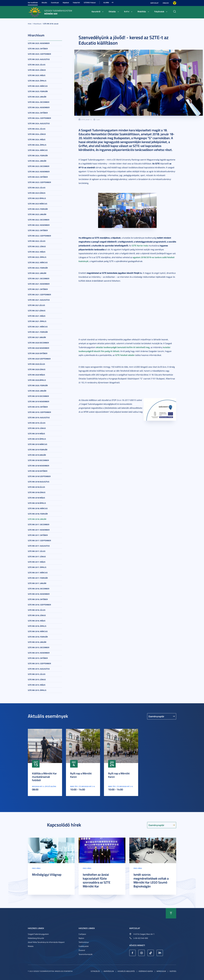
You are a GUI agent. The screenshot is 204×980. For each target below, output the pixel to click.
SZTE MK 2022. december (39, 220)
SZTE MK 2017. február (38, 578)
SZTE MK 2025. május (37, 75)
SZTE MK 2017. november (39, 530)
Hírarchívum (37, 24)
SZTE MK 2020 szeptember (39, 359)
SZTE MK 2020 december (38, 343)
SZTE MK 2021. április (37, 321)
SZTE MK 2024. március (38, 150)
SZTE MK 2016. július (37, 610)
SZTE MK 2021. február (38, 332)
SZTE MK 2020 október (38, 353)
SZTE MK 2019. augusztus (39, 417)
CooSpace (82, 934)
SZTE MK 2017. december (39, 524)
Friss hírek (36, 868)
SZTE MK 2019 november (39, 401)
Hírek (30, 24)
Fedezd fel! (76, 3)
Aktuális (44, 3)
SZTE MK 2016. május (37, 621)
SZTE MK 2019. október (38, 407)
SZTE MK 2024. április (37, 145)
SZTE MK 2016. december (39, 589)
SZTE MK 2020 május (36, 375)
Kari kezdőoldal (33, 3)
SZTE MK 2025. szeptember (39, 54)
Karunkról (96, 11)
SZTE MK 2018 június (37, 492)
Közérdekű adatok (146, 971)
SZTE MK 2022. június (37, 246)
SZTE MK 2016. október (38, 599)
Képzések (66, 3)
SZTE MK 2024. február (38, 156)
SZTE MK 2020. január (37, 391)
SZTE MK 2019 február (38, 450)
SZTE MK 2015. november (39, 653)
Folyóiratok (159, 11)
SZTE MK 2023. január (37, 214)
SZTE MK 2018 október (38, 471)
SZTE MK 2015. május (37, 685)
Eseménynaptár (156, 716)
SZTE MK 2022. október (38, 230)
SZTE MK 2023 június (37, 193)
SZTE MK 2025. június (37, 70)
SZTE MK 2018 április (37, 503)
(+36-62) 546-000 (141, 938)
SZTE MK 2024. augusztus (39, 123)
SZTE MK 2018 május (36, 498)
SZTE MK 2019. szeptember (39, 412)
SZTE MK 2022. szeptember (39, 236)
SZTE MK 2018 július (36, 487)
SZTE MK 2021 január (37, 337)
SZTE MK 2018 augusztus (39, 482)
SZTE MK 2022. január (37, 273)
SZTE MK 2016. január (37, 642)
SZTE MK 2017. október (38, 535)
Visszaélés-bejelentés (126, 971)
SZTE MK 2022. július (37, 241)
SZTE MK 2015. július (37, 674)
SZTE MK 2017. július (37, 551)
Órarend (82, 950)
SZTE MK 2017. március (38, 573)
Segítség (173, 971)
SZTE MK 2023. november (39, 172)
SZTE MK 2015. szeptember (39, 663)
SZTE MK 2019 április (37, 439)
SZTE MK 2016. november (39, 594)
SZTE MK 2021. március (38, 327)
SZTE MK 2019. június (37, 428)
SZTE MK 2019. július (37, 423)
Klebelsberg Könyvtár (36, 938)
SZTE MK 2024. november (39, 107)
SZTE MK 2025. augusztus (39, 59)
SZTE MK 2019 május (36, 434)
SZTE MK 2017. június (37, 557)
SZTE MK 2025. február (38, 91)
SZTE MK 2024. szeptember (39, 118)
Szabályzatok (84, 946)
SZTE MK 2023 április (37, 198)
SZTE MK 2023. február (38, 209)
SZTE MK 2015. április (37, 690)
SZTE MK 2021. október (38, 289)
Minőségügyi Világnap (47, 875)
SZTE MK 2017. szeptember (39, 540)
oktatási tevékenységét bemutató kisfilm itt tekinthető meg (123, 347)
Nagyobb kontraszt (175, 3)
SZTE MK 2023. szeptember (39, 182)
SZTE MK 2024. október (38, 113)
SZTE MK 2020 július (36, 364)
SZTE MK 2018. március (38, 508)
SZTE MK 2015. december (39, 647)
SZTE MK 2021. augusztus (39, 300)
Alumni (106, 3)
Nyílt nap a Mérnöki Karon (81, 775)
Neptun (81, 938)
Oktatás (112, 11)
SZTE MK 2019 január (37, 455)
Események (55, 3)
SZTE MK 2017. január (37, 583)
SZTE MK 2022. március (38, 262)
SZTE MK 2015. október (38, 658)
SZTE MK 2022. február (38, 268)
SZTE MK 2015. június (37, 679)
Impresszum (161, 971)
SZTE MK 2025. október (38, 49)
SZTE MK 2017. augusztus (39, 546)
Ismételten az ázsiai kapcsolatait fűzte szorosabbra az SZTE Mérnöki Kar (97, 880)
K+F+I (127, 11)
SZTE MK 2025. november (39, 43)
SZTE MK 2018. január (51, 24)
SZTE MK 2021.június (37, 311)
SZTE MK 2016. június (37, 615)
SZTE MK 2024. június (37, 134)
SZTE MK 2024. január (37, 161)
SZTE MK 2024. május (37, 139)
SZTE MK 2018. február (38, 514)
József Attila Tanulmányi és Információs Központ (46, 942)
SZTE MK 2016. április (37, 626)
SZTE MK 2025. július (37, 65)
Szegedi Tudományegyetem (38, 934)
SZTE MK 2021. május (37, 316)
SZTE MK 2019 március (38, 444)
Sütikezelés (95, 971)
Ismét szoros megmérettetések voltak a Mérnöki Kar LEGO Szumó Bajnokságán (151, 880)
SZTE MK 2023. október (38, 177)
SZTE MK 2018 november (39, 466)
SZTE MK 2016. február (38, 637)
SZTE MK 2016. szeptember (39, 605)
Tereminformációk (86, 954)
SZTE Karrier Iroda (140, 245)
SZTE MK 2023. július (37, 188)
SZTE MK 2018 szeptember (39, 476)
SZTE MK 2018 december (38, 460)
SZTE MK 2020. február (38, 385)
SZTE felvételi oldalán (125, 355)
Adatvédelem (109, 971)
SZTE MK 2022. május (37, 252)
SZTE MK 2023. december (39, 166)
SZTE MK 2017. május (37, 562)
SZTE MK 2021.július (36, 305)
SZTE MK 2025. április (37, 81)
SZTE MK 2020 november (39, 348)
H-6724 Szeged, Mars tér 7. (144, 934)
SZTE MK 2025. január (37, 97)
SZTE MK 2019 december (38, 396)
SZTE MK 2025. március (38, 86)
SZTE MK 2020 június (37, 369)
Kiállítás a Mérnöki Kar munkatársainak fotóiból (44, 777)
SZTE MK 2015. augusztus (39, 669)
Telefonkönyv (84, 942)
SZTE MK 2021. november (39, 284)
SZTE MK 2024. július (37, 129)
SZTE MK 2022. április (37, 257)
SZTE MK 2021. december (39, 278)
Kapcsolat (154, 3)
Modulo (31, 946)
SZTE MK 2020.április (37, 380)
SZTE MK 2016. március (38, 631)
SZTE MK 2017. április (37, 567)
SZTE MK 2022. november (39, 225)
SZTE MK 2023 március (38, 204)
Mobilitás (142, 11)
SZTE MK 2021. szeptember (39, 295)
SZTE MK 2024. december (39, 102)
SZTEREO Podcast (90, 3)
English (166, 3)
